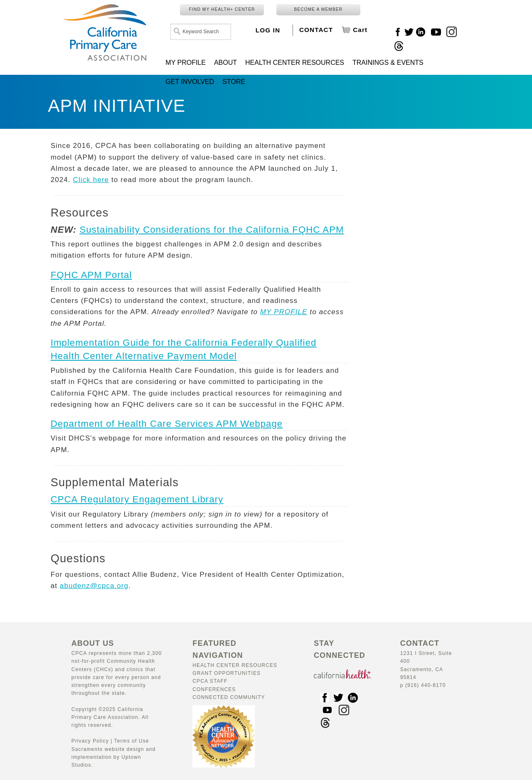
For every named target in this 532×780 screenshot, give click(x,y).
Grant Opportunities (227, 673)
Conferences (214, 689)
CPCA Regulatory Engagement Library (137, 499)
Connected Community (229, 697)
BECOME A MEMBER (318, 9)
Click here (91, 180)
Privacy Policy (90, 741)
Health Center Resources (235, 665)
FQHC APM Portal (91, 275)
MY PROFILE (284, 312)
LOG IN (268, 30)
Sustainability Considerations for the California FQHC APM (212, 230)
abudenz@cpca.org (94, 586)
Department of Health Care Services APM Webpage (167, 424)
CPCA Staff (210, 681)
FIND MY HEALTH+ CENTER (222, 9)
